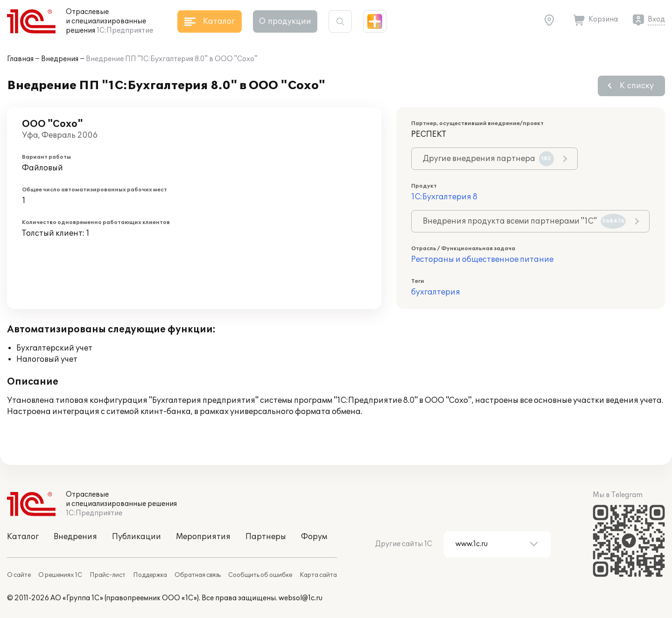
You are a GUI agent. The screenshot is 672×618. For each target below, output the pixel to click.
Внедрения (60, 59)
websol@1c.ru (301, 598)
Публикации (136, 537)
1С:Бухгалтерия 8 (444, 197)
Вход (656, 19)
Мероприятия (203, 537)
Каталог (23, 537)
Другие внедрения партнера (488, 159)
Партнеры (266, 537)
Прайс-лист (108, 575)
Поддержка (150, 575)
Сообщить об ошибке (260, 575)
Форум (314, 537)
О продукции (285, 21)
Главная (20, 59)
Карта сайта (318, 575)
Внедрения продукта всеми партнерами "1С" (524, 221)
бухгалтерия (436, 292)
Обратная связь (198, 575)
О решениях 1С (60, 575)
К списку (637, 86)
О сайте (19, 575)
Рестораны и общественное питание (482, 260)
